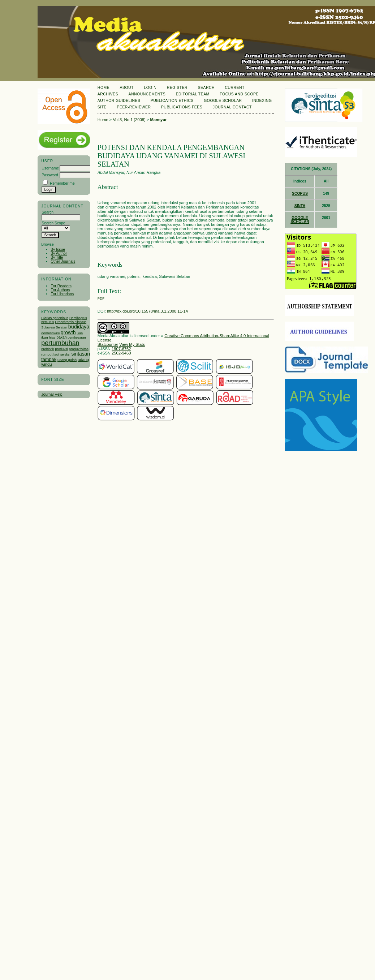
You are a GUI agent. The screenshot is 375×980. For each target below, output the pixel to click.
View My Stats (132, 344)
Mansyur (158, 120)
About (127, 88)
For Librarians (62, 294)
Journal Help (52, 394)
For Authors (60, 290)
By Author (59, 253)
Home (104, 88)
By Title (57, 257)
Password (50, 175)
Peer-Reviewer (134, 107)
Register (177, 88)
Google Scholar (223, 101)
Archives (108, 94)
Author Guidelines (119, 101)
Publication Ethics (172, 101)
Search (206, 88)
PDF (101, 298)
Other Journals (63, 261)
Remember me (62, 183)
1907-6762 (121, 349)
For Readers (61, 286)
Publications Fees (182, 107)
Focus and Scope (239, 94)
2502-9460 (121, 353)
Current (234, 88)
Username (50, 168)
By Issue (58, 250)
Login (150, 88)
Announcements (147, 94)
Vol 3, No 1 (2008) (129, 120)
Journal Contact (232, 107)
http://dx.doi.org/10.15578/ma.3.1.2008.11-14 (147, 311)
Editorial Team (193, 94)
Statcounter (108, 344)
